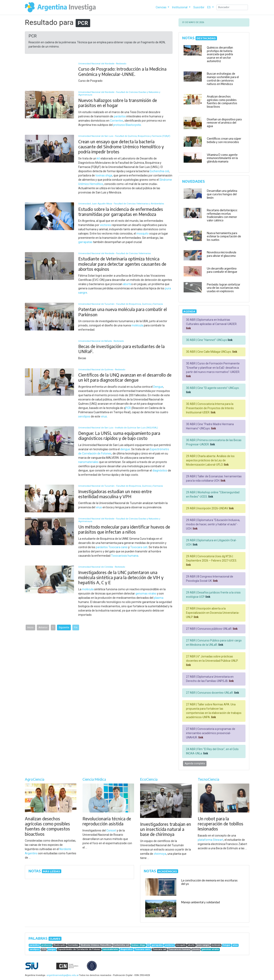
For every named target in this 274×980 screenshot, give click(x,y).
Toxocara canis (118, 547)
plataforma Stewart (211, 840)
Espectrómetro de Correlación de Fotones (79, 949)
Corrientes (117, 121)
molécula (137, 325)
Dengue (158, 387)
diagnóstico (160, 470)
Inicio (30, 627)
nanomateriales (88, 462)
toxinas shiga (104, 175)
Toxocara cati (139, 547)
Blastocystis (133, 125)
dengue (125, 449)
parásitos (120, 116)
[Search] (232, 7)
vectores (105, 225)
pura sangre (203, 945)
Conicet (111, 830)
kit (98, 158)
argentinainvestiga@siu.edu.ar (62, 975)
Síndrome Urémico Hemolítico (96, 945)
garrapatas (85, 242)
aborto (127, 284)
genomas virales (146, 594)
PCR (128, 408)
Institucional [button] (180, 7)
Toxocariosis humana (125, 556)
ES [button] (209, 7)
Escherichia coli (159, 171)
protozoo (119, 125)
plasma (159, 598)
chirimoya (160, 854)
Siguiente (64, 627)
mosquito (143, 234)
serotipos (84, 416)
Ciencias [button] (161, 7)
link (188, 328)
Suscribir (199, 7)
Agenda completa (195, 763)
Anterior (43, 627)
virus (104, 416)
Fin (76, 627)
